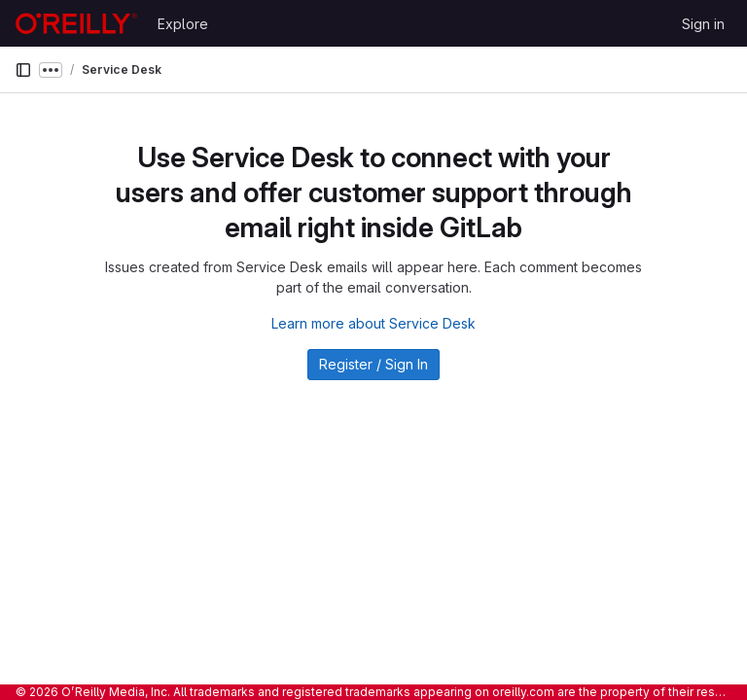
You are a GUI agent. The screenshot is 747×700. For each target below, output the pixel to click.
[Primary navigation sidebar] (23, 70)
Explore (183, 24)
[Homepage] (76, 23)
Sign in (703, 24)
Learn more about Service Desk (373, 323)
